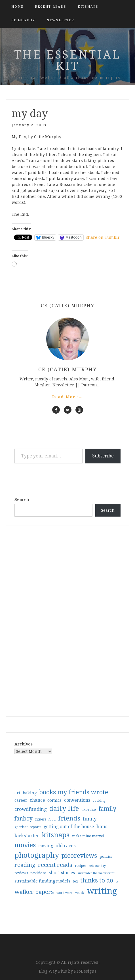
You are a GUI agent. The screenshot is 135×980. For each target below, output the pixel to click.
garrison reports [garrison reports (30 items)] (28, 827)
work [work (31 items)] (80, 893)
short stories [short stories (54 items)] (62, 873)
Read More (67, 397)
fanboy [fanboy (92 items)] (24, 819)
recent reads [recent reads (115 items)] (55, 865)
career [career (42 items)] (21, 800)
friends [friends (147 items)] (69, 818)
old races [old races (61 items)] (66, 846)
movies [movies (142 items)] (25, 845)
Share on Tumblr (103, 237)
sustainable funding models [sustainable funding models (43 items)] (42, 881)
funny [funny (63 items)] (90, 819)
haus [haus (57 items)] (102, 827)
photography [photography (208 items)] (37, 855)
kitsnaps (88, 7)
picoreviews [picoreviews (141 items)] (79, 855)
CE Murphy (23, 20)
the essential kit (67, 60)
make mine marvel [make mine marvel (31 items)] (88, 836)
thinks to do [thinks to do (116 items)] (97, 880)
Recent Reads (51, 7)
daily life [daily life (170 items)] (64, 809)
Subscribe (103, 456)
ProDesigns (85, 971)
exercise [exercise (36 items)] (89, 810)
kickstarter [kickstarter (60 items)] (27, 836)
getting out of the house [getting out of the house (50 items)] (69, 827)
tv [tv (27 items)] (117, 881)
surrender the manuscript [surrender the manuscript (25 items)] (96, 873)
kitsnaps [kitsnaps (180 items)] (56, 835)
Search (22, 500)
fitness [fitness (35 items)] (41, 819)
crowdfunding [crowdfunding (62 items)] (31, 809)
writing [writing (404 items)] (102, 891)
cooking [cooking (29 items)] (99, 801)
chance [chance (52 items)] (37, 800)
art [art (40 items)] (17, 793)
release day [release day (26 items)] (97, 866)
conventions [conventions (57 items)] (77, 800)
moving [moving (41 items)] (46, 846)
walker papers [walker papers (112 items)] (34, 892)
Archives (24, 744)
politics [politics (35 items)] (106, 856)
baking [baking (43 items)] (30, 793)
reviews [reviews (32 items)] (21, 873)
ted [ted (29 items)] (75, 881)
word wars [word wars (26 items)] (65, 893)
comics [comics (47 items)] (54, 800)
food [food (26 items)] (52, 820)
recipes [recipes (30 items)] (81, 866)
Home (17, 7)
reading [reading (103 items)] (25, 865)
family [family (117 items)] (107, 809)
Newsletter (60, 20)
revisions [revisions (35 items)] (38, 873)
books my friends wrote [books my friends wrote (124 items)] (74, 792)
